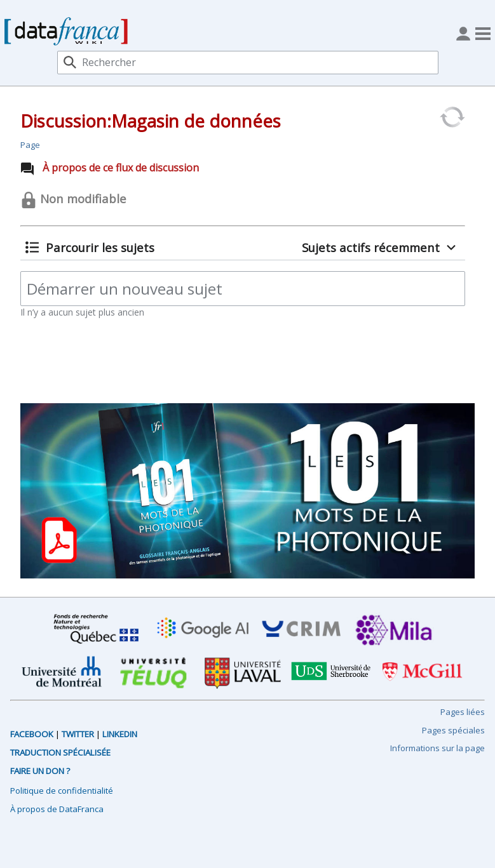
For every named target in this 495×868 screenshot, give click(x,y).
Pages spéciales (453, 730)
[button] (90, 248)
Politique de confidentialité (62, 791)
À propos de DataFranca (57, 809)
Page (30, 145)
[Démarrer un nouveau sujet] (243, 289)
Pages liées (463, 712)
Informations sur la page (437, 748)
